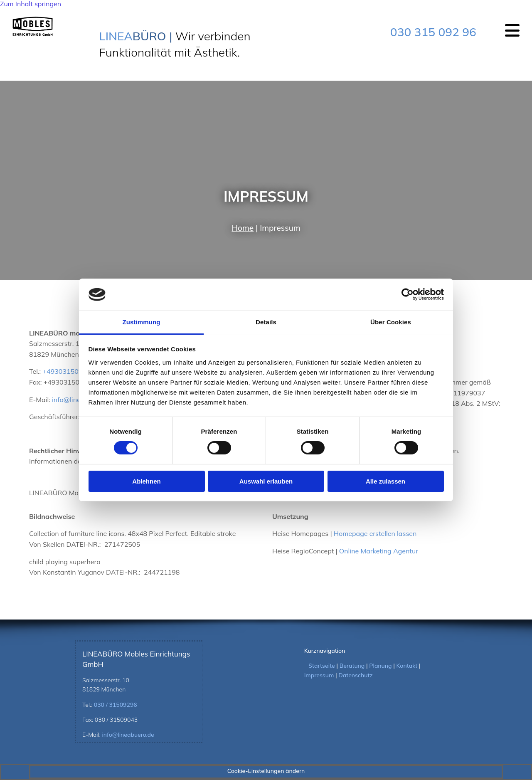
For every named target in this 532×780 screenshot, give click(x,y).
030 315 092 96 (433, 32)
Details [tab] (266, 322)
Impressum (319, 675)
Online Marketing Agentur (379, 551)
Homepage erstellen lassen (375, 533)
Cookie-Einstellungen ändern (266, 771)
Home (243, 228)
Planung (380, 666)
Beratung (352, 666)
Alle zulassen (385, 481)
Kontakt (407, 666)
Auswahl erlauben (266, 481)
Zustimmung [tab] (142, 322)
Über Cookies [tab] (391, 322)
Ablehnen (146, 481)
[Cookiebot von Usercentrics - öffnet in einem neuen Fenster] (408, 294)
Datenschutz (355, 675)
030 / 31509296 (116, 705)
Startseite (321, 666)
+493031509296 (68, 371)
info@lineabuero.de (128, 735)
